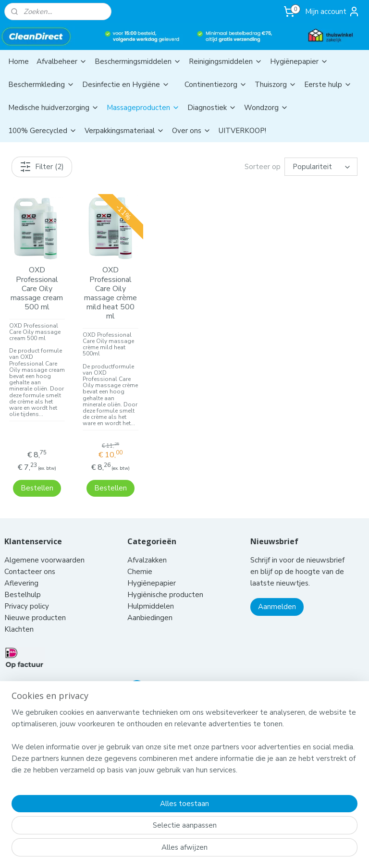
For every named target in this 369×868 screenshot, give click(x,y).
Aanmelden (277, 594)
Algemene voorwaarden (45, 548)
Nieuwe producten (35, 605)
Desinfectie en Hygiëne (126, 85)
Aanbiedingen (150, 605)
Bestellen (37, 475)
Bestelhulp (23, 582)
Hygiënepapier (299, 61)
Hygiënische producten (166, 582)
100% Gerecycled (43, 131)
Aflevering (21, 571)
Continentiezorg (216, 85)
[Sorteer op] (321, 167)
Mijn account (332, 12)
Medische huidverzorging (54, 108)
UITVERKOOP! (242, 131)
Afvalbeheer (62, 61)
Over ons (191, 131)
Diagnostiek (212, 108)
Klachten (19, 617)
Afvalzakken (147, 548)
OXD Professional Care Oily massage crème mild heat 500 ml (111, 293)
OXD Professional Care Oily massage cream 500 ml (37, 289)
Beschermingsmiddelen (138, 61)
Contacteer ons (31, 559)
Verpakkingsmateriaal (124, 131)
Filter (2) (42, 167)
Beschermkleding (41, 85)
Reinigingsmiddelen (226, 61)
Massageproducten (143, 108)
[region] (121, 810)
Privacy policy (27, 594)
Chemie (140, 559)
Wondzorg (266, 108)
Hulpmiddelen (152, 594)
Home (18, 61)
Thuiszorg (276, 85)
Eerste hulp (328, 85)
